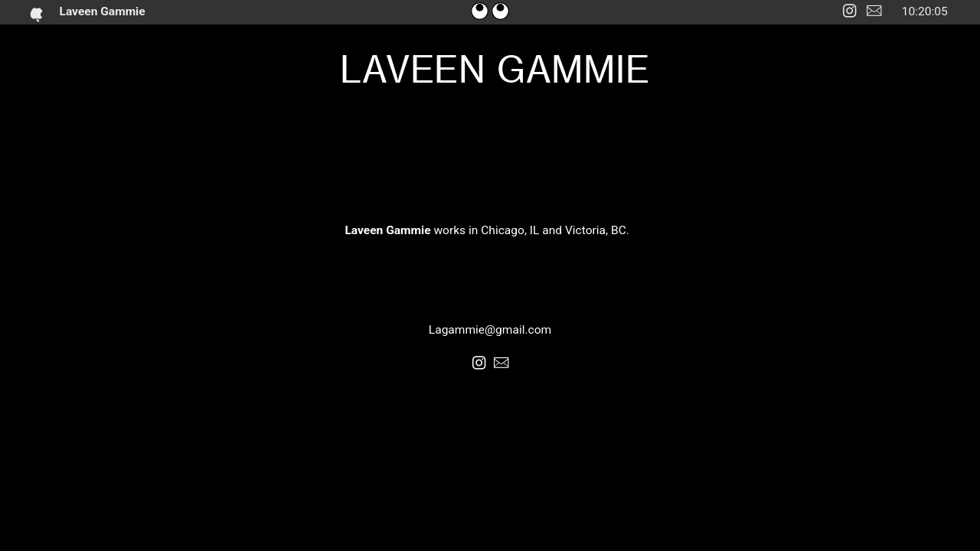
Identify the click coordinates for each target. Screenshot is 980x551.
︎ (874, 11)
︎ (849, 11)
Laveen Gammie (106, 11)
